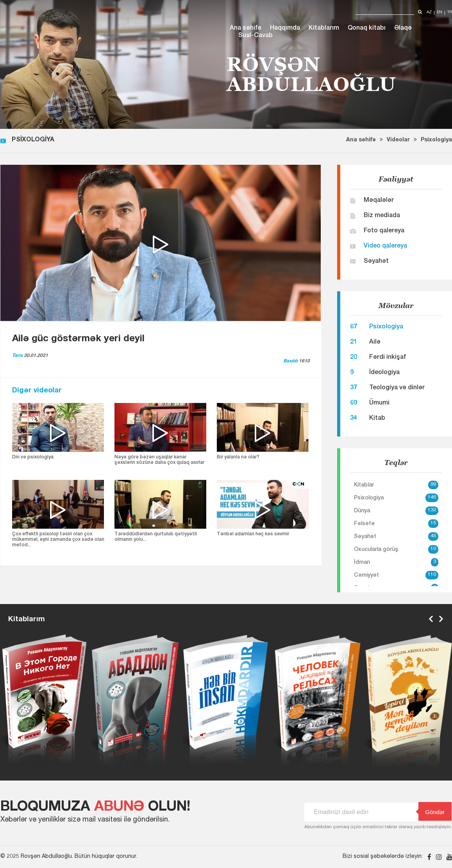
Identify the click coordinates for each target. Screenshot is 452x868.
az (429, 13)
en (439, 13)
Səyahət (376, 262)
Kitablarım (324, 29)
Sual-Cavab (255, 36)
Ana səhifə (246, 29)
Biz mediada (382, 216)
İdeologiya (384, 373)
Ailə (375, 342)
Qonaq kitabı (367, 29)
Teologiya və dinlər (397, 388)
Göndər (432, 812)
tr (450, 13)
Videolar (398, 140)
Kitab (377, 419)
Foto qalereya (384, 231)
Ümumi (379, 403)
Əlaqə (403, 29)
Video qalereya (385, 246)
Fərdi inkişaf (388, 358)
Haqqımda (285, 29)
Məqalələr (379, 201)
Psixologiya (436, 140)
